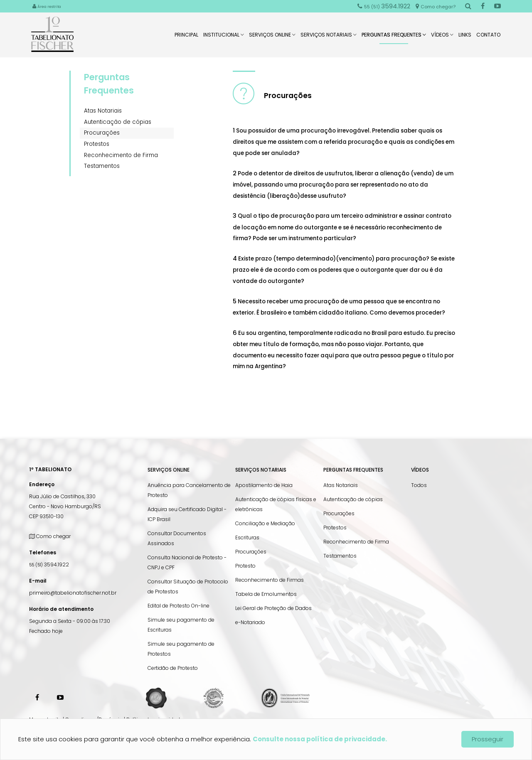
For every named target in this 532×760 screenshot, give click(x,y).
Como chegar (50, 536)
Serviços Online (272, 37)
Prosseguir (488, 739)
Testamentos (102, 166)
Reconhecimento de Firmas (270, 580)
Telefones (43, 552)
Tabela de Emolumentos (266, 594)
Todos (419, 485)
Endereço (42, 484)
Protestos (97, 144)
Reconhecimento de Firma (121, 155)
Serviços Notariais (329, 37)
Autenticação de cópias (118, 122)
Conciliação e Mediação (265, 523)
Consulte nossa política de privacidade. (320, 739)
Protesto (245, 566)
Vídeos (442, 37)
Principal (186, 37)
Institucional (224, 37)
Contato (488, 37)
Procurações (102, 133)
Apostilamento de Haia (264, 485)
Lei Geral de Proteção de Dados (273, 608)
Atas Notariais (103, 111)
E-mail (38, 581)
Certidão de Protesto (173, 668)
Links (465, 37)
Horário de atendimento (61, 609)
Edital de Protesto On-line (179, 606)
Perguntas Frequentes (394, 38)
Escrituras (247, 537)
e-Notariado (250, 622)
